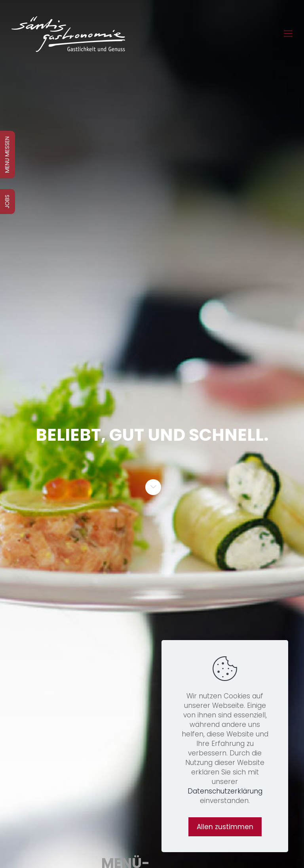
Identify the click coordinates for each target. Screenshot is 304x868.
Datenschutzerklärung (225, 791)
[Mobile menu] (288, 34)
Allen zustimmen (225, 827)
